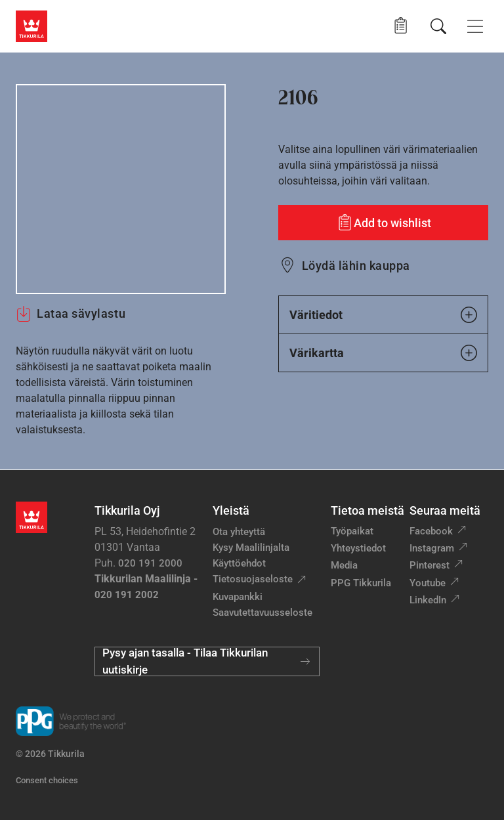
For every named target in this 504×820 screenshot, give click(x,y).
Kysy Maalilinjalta (251, 548)
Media (344, 565)
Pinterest (430, 565)
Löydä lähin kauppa (356, 266)
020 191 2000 (150, 563)
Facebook (431, 531)
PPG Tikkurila (361, 583)
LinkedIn (428, 600)
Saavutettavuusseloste (262, 613)
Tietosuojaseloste (253, 579)
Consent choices (47, 780)
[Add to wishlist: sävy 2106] (383, 223)
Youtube (428, 583)
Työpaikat (352, 531)
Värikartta (383, 353)
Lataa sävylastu (71, 314)
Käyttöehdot (239, 563)
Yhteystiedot (358, 548)
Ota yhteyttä (239, 532)
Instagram (432, 548)
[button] (401, 26)
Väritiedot (383, 315)
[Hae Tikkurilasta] (438, 26)
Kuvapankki (238, 597)
